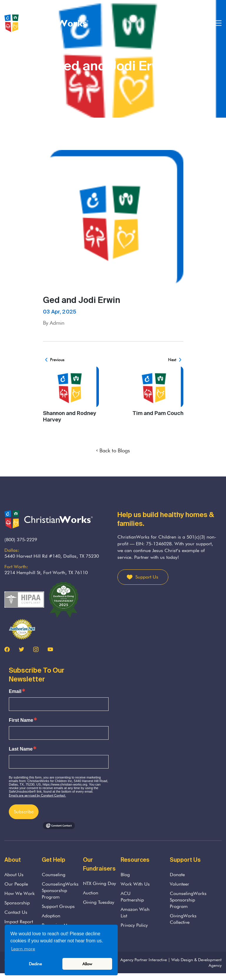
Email (15, 691)
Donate (177, 875)
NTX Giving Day (99, 883)
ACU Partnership (132, 897)
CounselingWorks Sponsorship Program (60, 890)
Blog (125, 875)
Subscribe (24, 812)
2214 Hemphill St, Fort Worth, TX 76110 (46, 572)
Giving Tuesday (99, 902)
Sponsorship (17, 903)
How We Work (20, 893)
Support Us (147, 577)
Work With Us (135, 884)
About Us (14, 875)
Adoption (51, 916)
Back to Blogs (113, 450)
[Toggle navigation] (218, 23)
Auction (91, 893)
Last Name (21, 749)
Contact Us (16, 912)
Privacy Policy (134, 925)
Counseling (54, 875)
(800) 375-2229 (21, 540)
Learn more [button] (23, 949)
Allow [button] (87, 964)
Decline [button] (35, 964)
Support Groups (58, 906)
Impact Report (19, 922)
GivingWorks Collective (183, 919)
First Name (21, 720)
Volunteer (180, 884)
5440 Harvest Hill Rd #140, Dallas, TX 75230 (52, 556)
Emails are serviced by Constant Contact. (37, 795)
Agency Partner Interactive (144, 960)
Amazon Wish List (135, 912)
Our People (16, 884)
